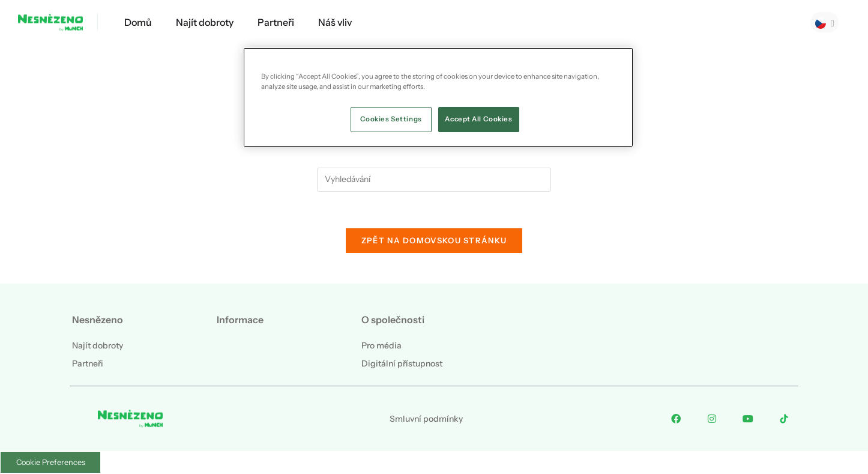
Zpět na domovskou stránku (434, 240)
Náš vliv (335, 22)
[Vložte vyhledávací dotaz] (434, 180)
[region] (438, 97)
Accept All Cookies (478, 119)
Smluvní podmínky (426, 419)
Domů (138, 22)
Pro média (381, 345)
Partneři (276, 22)
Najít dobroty (205, 22)
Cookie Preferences (51, 462)
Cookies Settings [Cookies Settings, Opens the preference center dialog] (391, 119)
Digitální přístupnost (402, 363)
